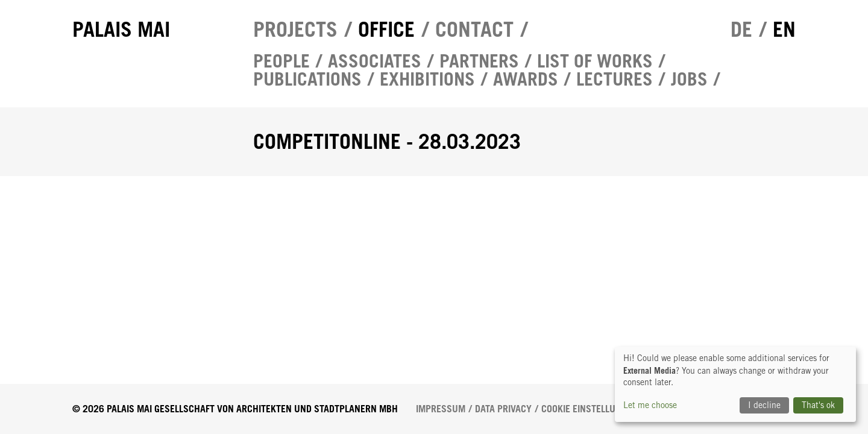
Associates (375, 61)
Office (386, 30)
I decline (764, 405)
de (741, 30)
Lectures (615, 79)
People (281, 61)
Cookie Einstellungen (590, 409)
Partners (479, 61)
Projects (295, 30)
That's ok (818, 405)
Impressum (441, 409)
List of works (595, 61)
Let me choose (650, 405)
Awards (526, 79)
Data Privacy (503, 409)
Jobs (689, 79)
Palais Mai (121, 30)
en (784, 30)
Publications (307, 79)
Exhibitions (427, 79)
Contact (474, 30)
